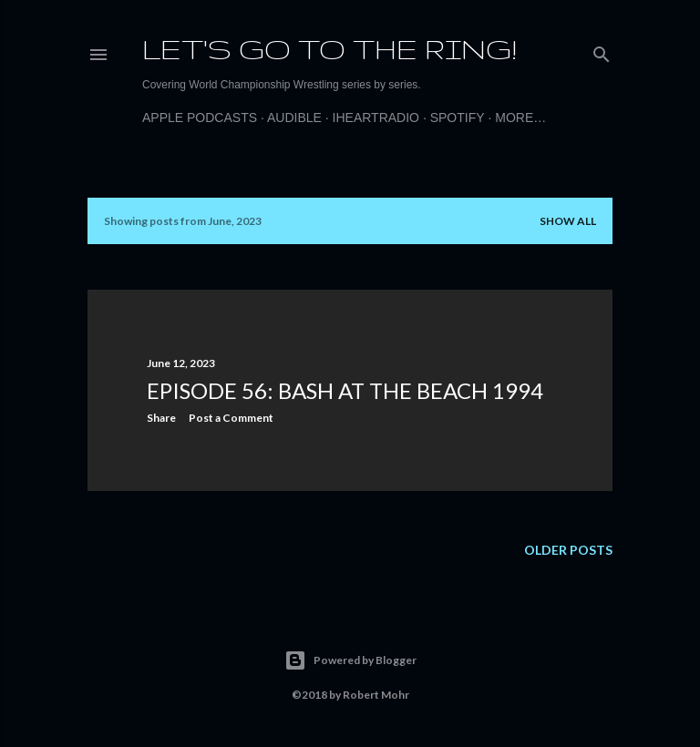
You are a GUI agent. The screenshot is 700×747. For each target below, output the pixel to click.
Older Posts (568, 550)
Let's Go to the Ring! (329, 49)
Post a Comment (231, 418)
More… (520, 118)
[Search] (602, 51)
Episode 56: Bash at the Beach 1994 (345, 390)
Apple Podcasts (200, 118)
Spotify (458, 118)
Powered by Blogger (350, 660)
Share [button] (161, 418)
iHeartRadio (376, 118)
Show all (568, 221)
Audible (294, 118)
